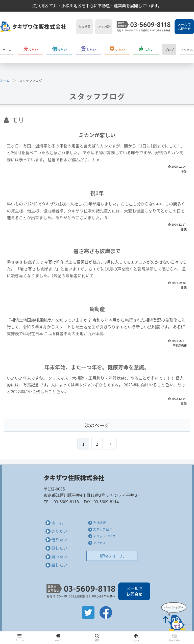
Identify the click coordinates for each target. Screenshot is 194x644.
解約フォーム (112, 556)
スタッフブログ (104, 536)
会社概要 (99, 523)
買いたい (59, 557)
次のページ (97, 425)
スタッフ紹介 (103, 529)
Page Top (174, 617)
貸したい (59, 548)
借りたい (59, 540)
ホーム (5, 81)
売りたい (59, 531)
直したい (59, 565)
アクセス (99, 543)
